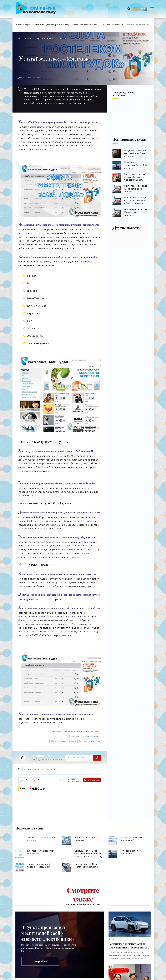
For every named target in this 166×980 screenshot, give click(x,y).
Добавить (70, 780)
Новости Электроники (112, 25)
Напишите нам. (95, 741)
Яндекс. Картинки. (94, 736)
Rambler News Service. (92, 732)
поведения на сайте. (69, 741)
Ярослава (25, 39)
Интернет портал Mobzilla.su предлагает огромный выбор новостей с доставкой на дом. (57, 25)
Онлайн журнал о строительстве (41, 769)
